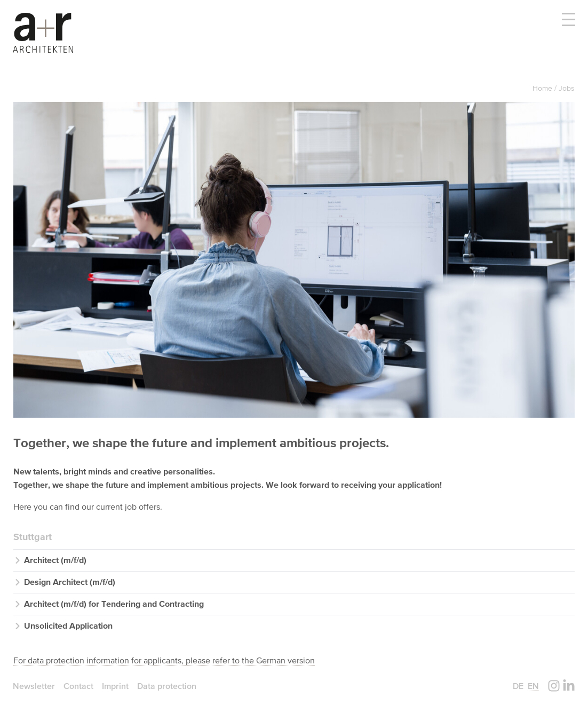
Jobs (567, 88)
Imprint (115, 686)
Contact (78, 686)
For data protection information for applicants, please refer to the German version (164, 660)
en (533, 686)
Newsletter (34, 686)
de (518, 686)
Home (543, 88)
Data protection (167, 686)
